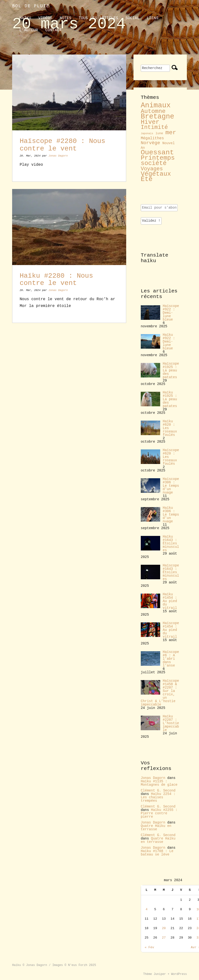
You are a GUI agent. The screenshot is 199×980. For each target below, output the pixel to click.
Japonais (147, 133)
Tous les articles (98, 18)
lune (159, 133)
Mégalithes (152, 138)
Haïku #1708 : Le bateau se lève (157, 853)
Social (133, 18)
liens (152, 18)
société (154, 163)
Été (147, 179)
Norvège (150, 143)
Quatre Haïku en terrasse (156, 828)
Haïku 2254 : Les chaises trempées (158, 797)
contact (54, 30)
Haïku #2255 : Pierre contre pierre (159, 813)
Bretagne (158, 117)
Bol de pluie (31, 6)
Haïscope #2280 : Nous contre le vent (62, 145)
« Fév (149, 947)
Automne (153, 111)
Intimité (154, 127)
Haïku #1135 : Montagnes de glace (159, 783)
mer (171, 133)
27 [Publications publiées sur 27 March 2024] (164, 938)
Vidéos (45, 18)
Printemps (158, 158)
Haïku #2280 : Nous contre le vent (56, 280)
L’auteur (29, 30)
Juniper (160, 974)
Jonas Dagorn (58, 156)
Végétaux (156, 174)
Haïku (25, 18)
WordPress (179, 974)
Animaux (156, 106)
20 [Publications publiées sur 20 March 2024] (164, 928)
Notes (66, 18)
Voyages (152, 169)
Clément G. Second (158, 791)
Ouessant (157, 153)
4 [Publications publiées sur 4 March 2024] (147, 909)
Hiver (150, 122)
